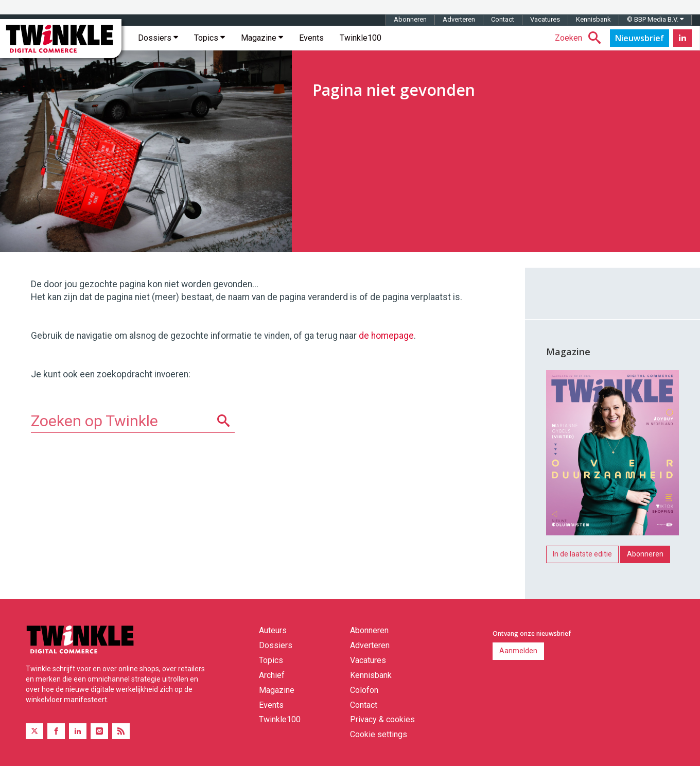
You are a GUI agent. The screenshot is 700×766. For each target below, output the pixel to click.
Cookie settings (379, 734)
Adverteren (459, 19)
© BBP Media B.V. (655, 19)
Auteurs (273, 630)
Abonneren (410, 19)
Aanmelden (518, 651)
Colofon (364, 690)
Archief (272, 675)
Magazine (262, 38)
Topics (209, 38)
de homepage (386, 336)
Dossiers (158, 38)
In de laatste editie (582, 554)
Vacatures (545, 19)
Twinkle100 (361, 38)
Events (311, 38)
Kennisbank (593, 19)
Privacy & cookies (382, 719)
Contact (503, 19)
